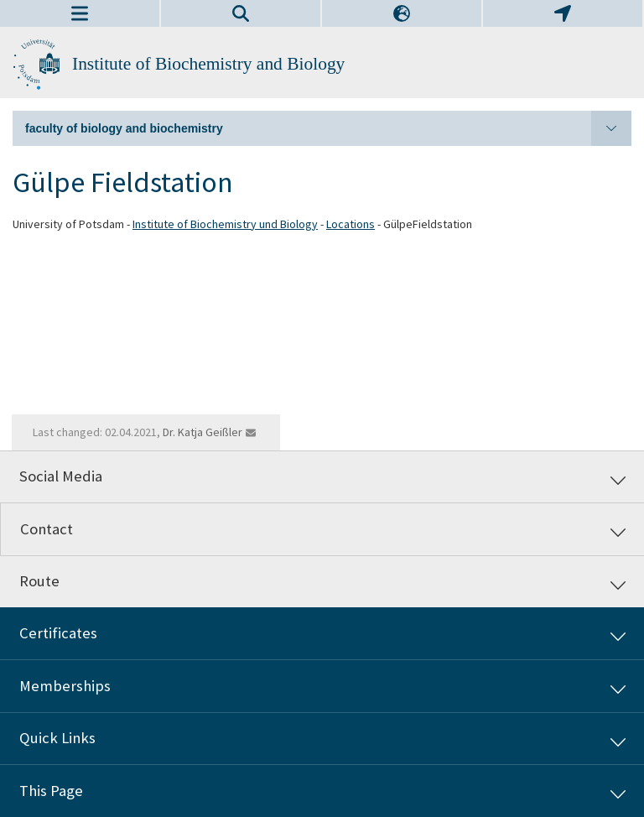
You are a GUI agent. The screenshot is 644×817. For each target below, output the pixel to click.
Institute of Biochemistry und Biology (225, 224)
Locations (351, 224)
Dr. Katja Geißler (203, 432)
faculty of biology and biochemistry (328, 128)
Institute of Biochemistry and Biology (208, 64)
